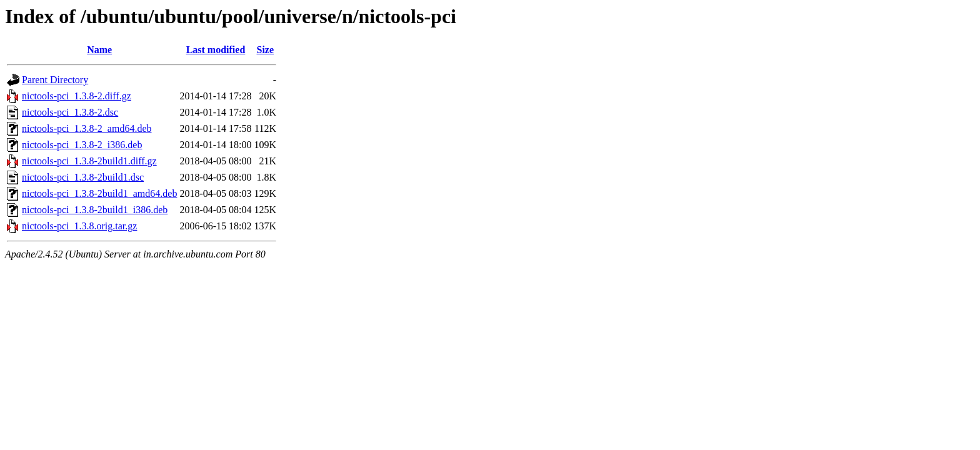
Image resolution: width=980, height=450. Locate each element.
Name (99, 50)
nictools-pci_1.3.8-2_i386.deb (82, 145)
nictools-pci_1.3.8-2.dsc (70, 112)
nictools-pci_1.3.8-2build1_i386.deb (95, 210)
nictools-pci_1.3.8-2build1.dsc (83, 177)
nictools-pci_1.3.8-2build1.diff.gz (89, 161)
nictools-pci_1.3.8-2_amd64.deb (87, 128)
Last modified (216, 50)
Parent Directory (55, 80)
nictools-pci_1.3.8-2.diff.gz (77, 96)
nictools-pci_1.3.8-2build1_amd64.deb (99, 193)
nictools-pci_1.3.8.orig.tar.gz (79, 226)
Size (266, 50)
